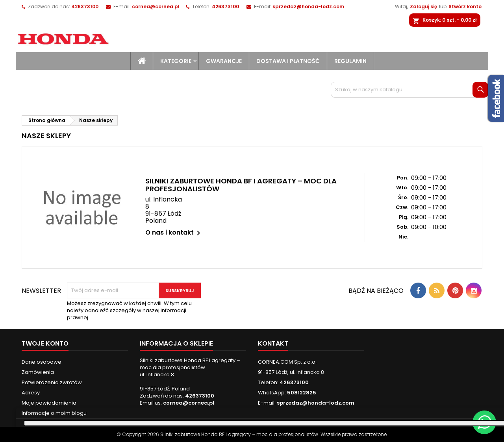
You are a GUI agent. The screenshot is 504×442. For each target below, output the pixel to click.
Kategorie (176, 61)
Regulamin (350, 61)
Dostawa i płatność (288, 61)
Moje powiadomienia (49, 403)
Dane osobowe (42, 362)
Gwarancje (224, 61)
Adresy (31, 393)
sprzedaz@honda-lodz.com (308, 6)
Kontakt (273, 343)
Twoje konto (45, 343)
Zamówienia (38, 372)
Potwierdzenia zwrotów (52, 382)
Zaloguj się (423, 6)
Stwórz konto (465, 6)
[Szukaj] (409, 90)
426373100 (225, 6)
